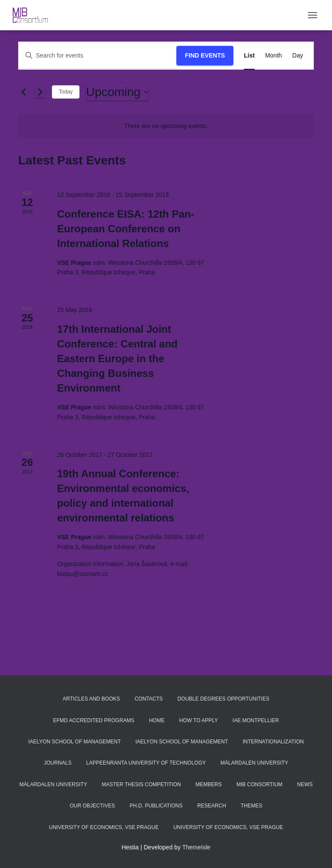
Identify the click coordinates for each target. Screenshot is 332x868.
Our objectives (92, 806)
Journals (57, 763)
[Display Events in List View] (249, 56)
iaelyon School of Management (74, 742)
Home (157, 720)
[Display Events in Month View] (273, 56)
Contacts (148, 699)
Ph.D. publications (156, 806)
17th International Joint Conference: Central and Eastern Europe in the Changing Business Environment (117, 358)
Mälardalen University (254, 763)
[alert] (166, 126)
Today (66, 92)
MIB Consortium (259, 784)
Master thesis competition (141, 784)
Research (212, 806)
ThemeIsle (196, 847)
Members (209, 784)
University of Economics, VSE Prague (104, 827)
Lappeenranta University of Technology (146, 763)
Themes (252, 806)
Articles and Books (91, 699)
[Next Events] (40, 92)
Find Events (205, 55)
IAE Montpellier (256, 720)
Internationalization (273, 742)
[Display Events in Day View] (298, 56)
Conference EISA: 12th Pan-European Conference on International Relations (126, 229)
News (305, 784)
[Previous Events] (23, 92)
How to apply (199, 720)
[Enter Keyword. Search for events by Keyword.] (97, 56)
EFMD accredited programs (94, 720)
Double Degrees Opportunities (223, 699)
